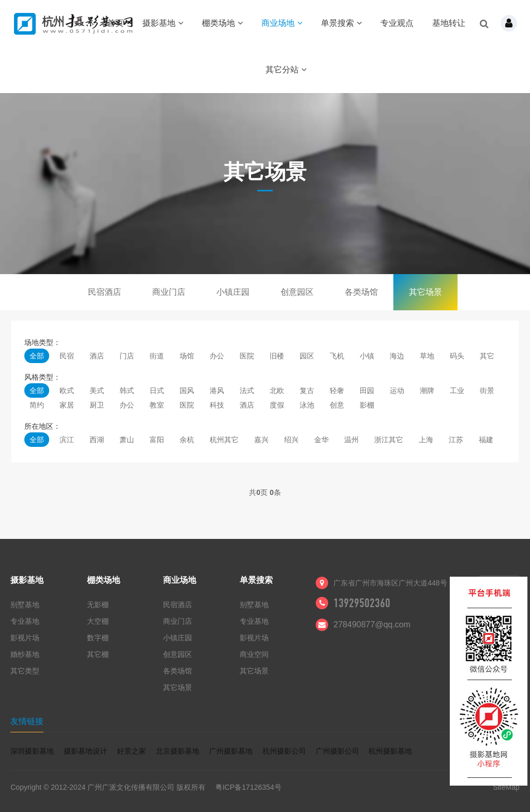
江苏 (456, 440)
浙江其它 (389, 440)
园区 (307, 356)
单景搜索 (341, 23)
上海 (426, 440)
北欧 (277, 390)
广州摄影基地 (231, 751)
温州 (351, 440)
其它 (487, 356)
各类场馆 (361, 292)
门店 (127, 356)
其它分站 (286, 70)
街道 (157, 356)
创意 (337, 405)
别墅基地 (25, 605)
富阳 (157, 440)
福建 (486, 440)
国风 (187, 390)
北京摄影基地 (178, 751)
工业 (457, 390)
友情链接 (27, 721)
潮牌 (427, 390)
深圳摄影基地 (32, 751)
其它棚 (98, 654)
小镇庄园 (233, 292)
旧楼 (277, 356)
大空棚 (98, 621)
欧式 (67, 390)
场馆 (187, 356)
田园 (367, 390)
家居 (67, 405)
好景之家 (131, 751)
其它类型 (25, 671)
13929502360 (362, 603)
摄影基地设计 (85, 751)
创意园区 (297, 292)
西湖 (97, 440)
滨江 (67, 440)
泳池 (307, 405)
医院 (247, 356)
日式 (157, 390)
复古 (307, 390)
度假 (277, 405)
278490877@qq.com (372, 625)
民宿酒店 (105, 292)
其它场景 (425, 292)
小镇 (367, 356)
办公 (217, 356)
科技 (217, 405)
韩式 (127, 390)
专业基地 (25, 621)
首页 (115, 23)
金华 (321, 440)
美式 (97, 390)
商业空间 (254, 654)
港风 (217, 390)
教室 (157, 405)
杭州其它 (224, 440)
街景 (487, 390)
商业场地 (282, 23)
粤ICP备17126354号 (248, 787)
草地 (427, 356)
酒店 (97, 356)
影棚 (367, 405)
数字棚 (98, 638)
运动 (397, 390)
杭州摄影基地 (390, 751)
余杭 (187, 440)
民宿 (67, 356)
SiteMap (506, 787)
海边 (397, 356)
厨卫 (97, 405)
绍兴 (291, 440)
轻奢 (337, 390)
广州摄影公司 (337, 751)
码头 (457, 356)
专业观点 (397, 23)
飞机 (337, 356)
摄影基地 (163, 23)
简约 (37, 405)
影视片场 (25, 638)
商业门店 (169, 292)
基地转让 (449, 23)
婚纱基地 (25, 654)
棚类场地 (222, 23)
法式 (247, 390)
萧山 (127, 440)
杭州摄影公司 (284, 751)
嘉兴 (261, 440)
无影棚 (98, 605)
